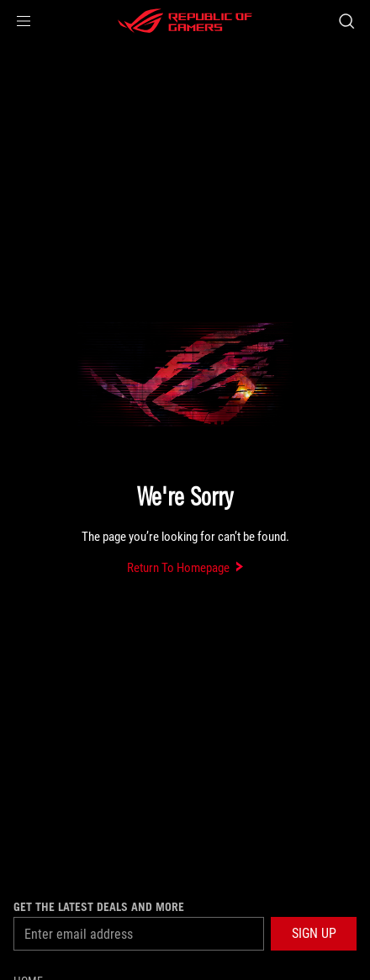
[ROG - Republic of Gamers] (185, 21)
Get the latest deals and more (99, 907)
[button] (24, 21)
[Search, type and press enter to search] (346, 21)
